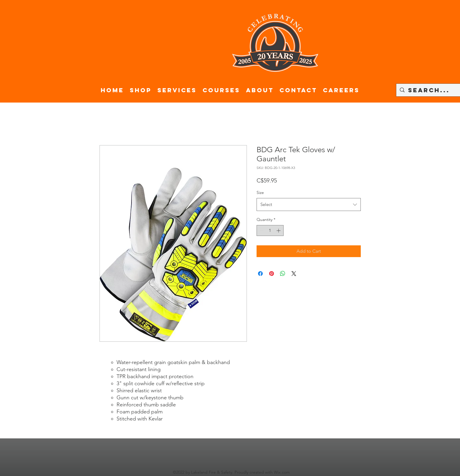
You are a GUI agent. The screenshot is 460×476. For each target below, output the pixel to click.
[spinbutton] (270, 231)
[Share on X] (294, 274)
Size (260, 192)
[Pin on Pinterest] (272, 274)
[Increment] (279, 231)
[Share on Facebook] (260, 274)
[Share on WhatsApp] (283, 274)
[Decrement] (261, 231)
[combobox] (309, 205)
